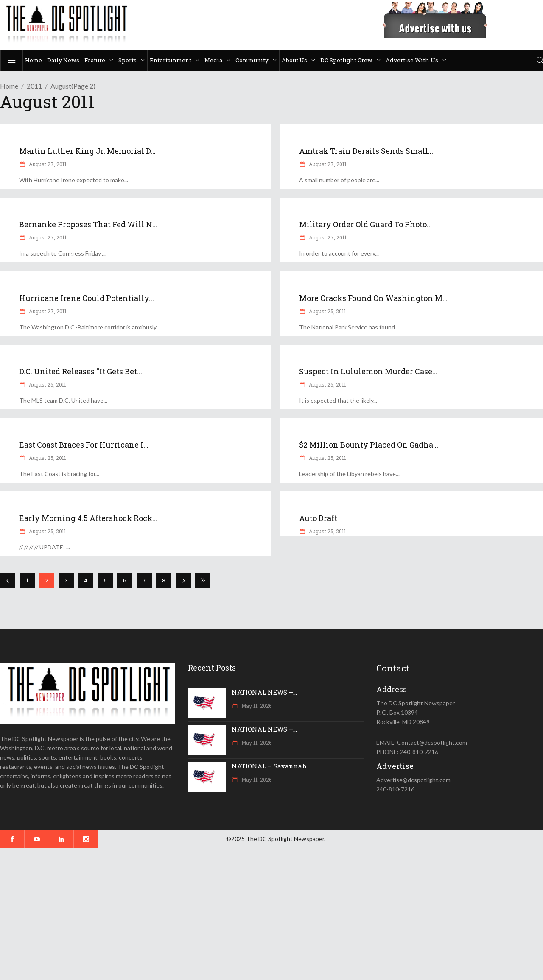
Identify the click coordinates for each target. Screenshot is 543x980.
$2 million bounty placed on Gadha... (369, 445)
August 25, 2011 (327, 311)
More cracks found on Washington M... (373, 298)
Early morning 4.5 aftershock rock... (88, 518)
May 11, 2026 (256, 706)
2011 (34, 86)
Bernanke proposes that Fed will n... (88, 224)
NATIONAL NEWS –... (264, 692)
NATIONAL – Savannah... (271, 766)
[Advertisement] (255, 914)
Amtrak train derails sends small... (366, 151)
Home (9, 86)
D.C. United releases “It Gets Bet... (81, 371)
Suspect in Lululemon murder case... (368, 371)
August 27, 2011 (47, 164)
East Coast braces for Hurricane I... (84, 445)
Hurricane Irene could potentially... (87, 298)
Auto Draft (318, 518)
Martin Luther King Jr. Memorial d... (87, 151)
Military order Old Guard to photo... (365, 224)
